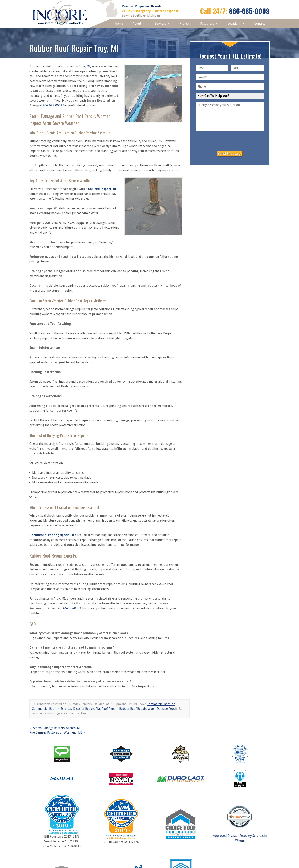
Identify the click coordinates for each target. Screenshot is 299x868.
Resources (209, 24)
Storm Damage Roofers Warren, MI (55, 728)
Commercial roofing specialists (53, 535)
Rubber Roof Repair (133, 709)
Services (162, 24)
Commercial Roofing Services (52, 709)
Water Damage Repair (163, 709)
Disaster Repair (84, 709)
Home (119, 24)
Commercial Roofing (161, 704)
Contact (260, 24)
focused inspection (102, 189)
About (139, 24)
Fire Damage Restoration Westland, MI (57, 732)
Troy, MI (84, 66)
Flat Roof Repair (107, 709)
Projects (185, 24)
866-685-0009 (249, 11)
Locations (236, 24)
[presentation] (230, 140)
